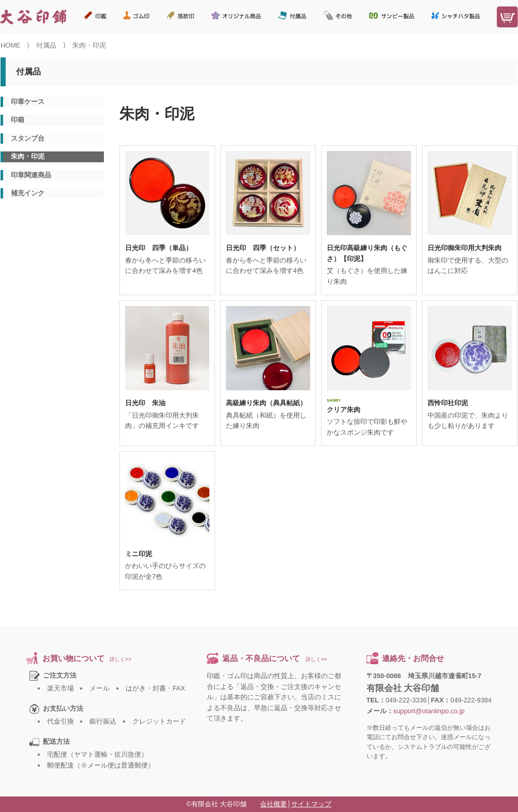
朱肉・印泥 (28, 156)
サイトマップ (311, 804)
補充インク (28, 193)
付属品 (46, 45)
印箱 (18, 120)
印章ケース (28, 102)
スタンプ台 (28, 138)
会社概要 (273, 804)
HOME (10, 45)
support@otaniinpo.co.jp (429, 711)
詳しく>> (120, 659)
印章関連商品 (31, 175)
